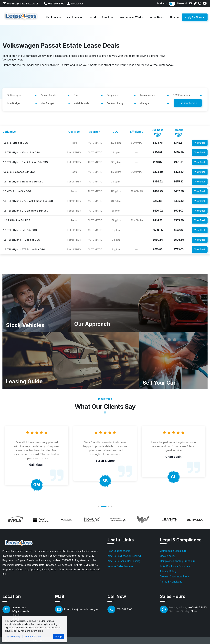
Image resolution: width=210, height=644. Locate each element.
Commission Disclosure (173, 551)
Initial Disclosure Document (175, 566)
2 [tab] (104, 506)
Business (162, 3)
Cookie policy (168, 556)
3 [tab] (109, 506)
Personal (182, 3)
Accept (58, 637)
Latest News (157, 17)
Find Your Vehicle (188, 103)
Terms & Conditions (171, 582)
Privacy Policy (168, 571)
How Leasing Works (131, 17)
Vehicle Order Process (120, 566)
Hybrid (92, 17)
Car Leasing (54, 17)
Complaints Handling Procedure (178, 561)
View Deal (200, 143)
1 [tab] (98, 506)
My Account (78, 4)
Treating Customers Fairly (174, 577)
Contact (175, 17)
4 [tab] (112, 506)
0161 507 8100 (56, 4)
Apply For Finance (195, 18)
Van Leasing (74, 17)
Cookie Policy (12, 637)
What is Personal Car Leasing (124, 561)
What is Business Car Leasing (124, 556)
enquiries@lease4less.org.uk (23, 4)
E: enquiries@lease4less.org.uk (81, 609)
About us (107, 17)
